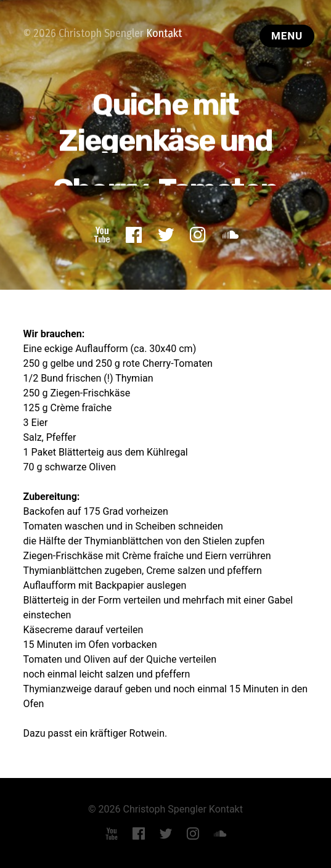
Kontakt (164, 33)
